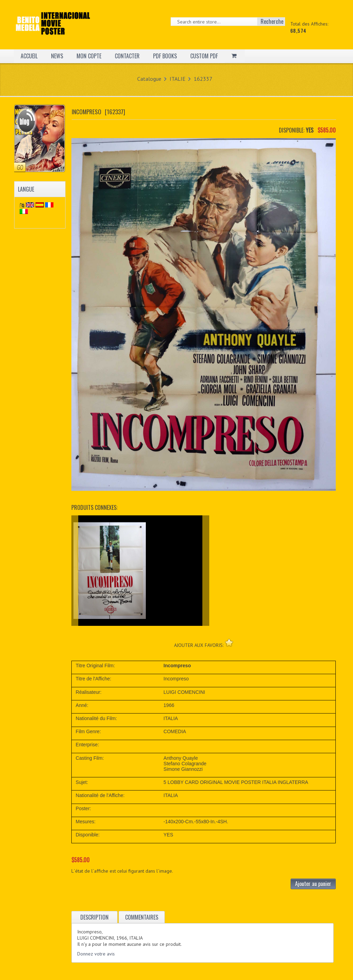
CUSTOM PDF (204, 56)
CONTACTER (127, 56)
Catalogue (149, 79)
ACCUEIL (29, 56)
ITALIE (178, 79)
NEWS (57, 56)
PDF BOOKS (165, 56)
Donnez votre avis (96, 954)
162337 (203, 79)
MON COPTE (89, 56)
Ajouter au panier (313, 884)
